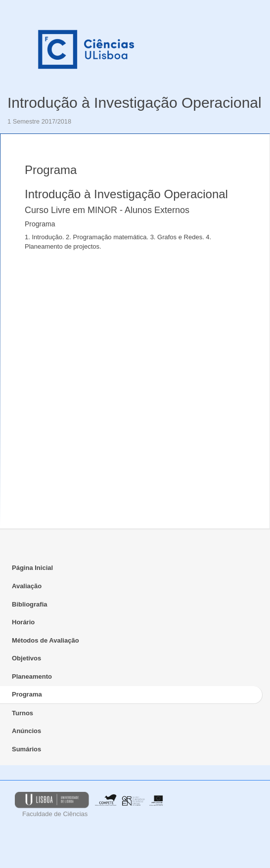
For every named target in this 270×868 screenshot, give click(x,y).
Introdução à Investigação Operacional (135, 103)
